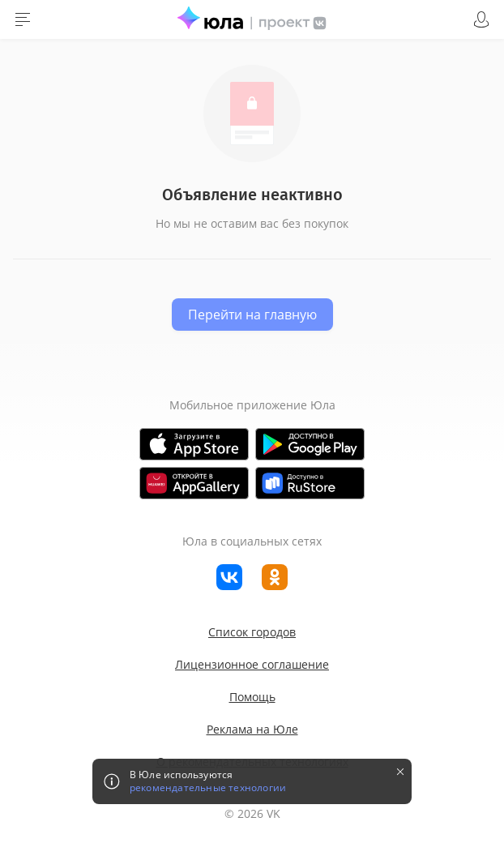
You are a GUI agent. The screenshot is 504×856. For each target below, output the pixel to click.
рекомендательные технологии (208, 788)
